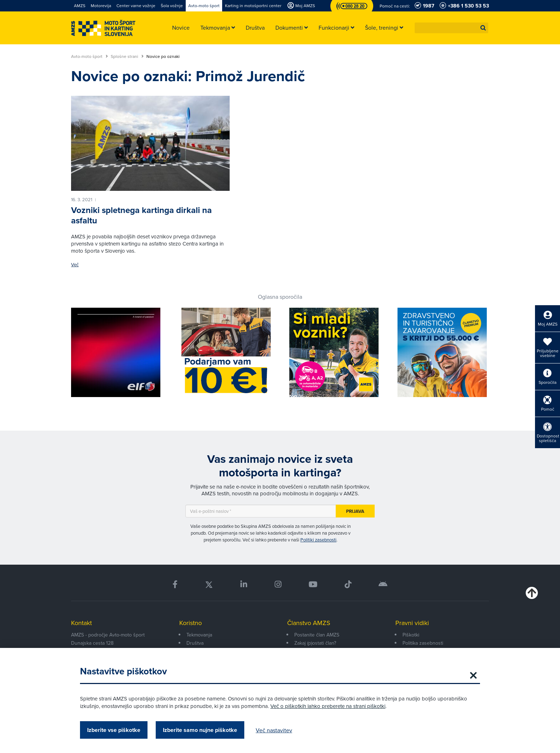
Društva (195, 643)
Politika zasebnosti (423, 643)
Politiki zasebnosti (318, 540)
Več (75, 265)
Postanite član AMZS (317, 635)
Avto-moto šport (89, 56)
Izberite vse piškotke (114, 730)
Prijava (355, 511)
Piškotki (411, 635)
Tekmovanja (199, 635)
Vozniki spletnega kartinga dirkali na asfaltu (141, 215)
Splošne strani (127, 56)
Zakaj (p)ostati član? (315, 643)
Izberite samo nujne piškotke (200, 730)
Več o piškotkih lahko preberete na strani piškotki (328, 706)
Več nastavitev (274, 730)
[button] (483, 28)
